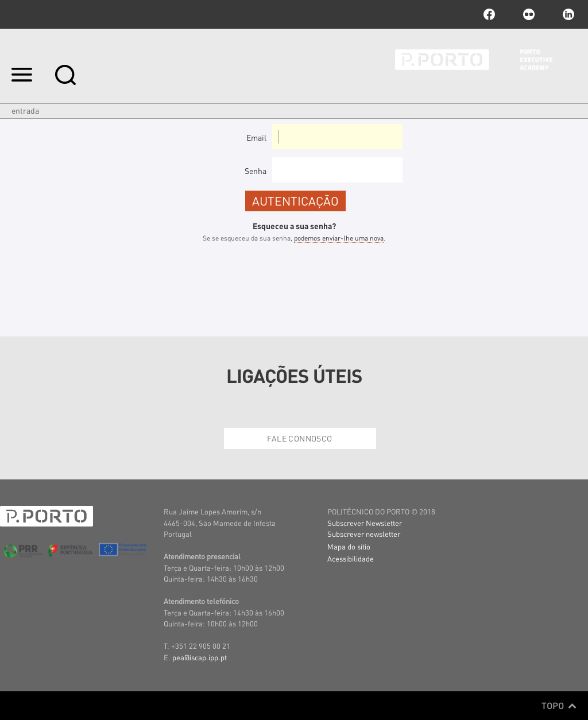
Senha (256, 171)
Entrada (25, 110)
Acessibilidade (351, 558)
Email (256, 137)
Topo (559, 706)
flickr (529, 14)
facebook (489, 14)
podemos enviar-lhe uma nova (339, 238)
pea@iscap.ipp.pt (200, 657)
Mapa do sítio (349, 546)
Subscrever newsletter (364, 534)
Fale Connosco (299, 438)
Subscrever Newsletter (365, 523)
